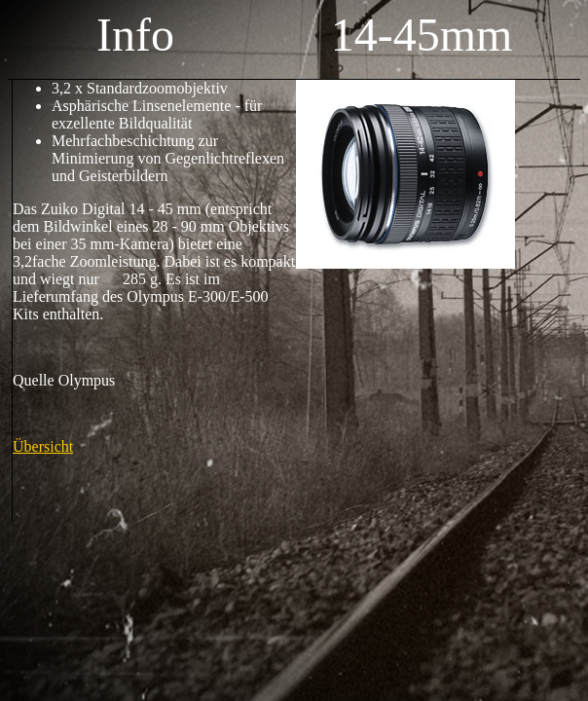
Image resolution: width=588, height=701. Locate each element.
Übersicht (43, 446)
